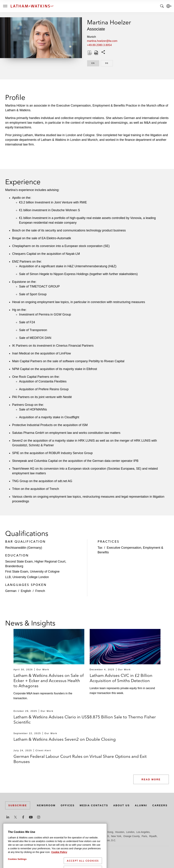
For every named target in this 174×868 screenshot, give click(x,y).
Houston (120, 832)
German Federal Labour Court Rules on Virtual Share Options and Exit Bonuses (80, 759)
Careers (160, 805)
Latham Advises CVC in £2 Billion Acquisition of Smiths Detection (121, 678)
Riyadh (153, 836)
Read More (151, 779)
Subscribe (18, 805)
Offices (68, 805)
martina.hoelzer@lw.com (102, 41)
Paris (144, 836)
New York (116, 836)
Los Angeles (143, 832)
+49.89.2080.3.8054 (99, 45)
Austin (9, 832)
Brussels (38, 832)
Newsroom (46, 805)
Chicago (49, 832)
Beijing (18, 832)
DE (109, 63)
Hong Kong (107, 832)
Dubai (58, 832)
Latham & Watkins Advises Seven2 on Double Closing (65, 739)
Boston (27, 832)
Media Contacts (94, 805)
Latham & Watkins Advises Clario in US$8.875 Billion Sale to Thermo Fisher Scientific (85, 719)
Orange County (131, 836)
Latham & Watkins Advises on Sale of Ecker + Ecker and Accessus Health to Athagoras (49, 681)
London (130, 832)
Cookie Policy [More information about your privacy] (59, 865)
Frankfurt (82, 832)
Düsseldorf (69, 832)
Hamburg (94, 832)
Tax (100, 548)
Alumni (141, 805)
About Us (122, 805)
